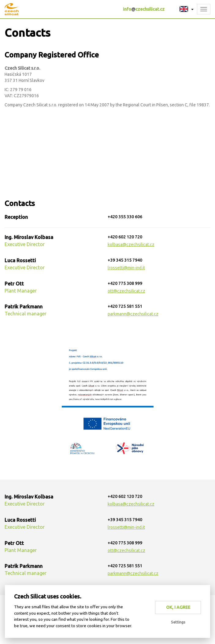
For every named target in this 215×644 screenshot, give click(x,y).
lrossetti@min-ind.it (126, 268)
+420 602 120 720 (125, 237)
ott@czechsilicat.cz (126, 291)
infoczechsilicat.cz (144, 9)
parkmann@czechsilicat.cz (133, 314)
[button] (187, 9)
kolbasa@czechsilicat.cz (131, 245)
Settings (178, 622)
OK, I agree (178, 607)
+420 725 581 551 (125, 306)
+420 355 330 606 (125, 217)
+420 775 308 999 (125, 283)
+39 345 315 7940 (125, 260)
